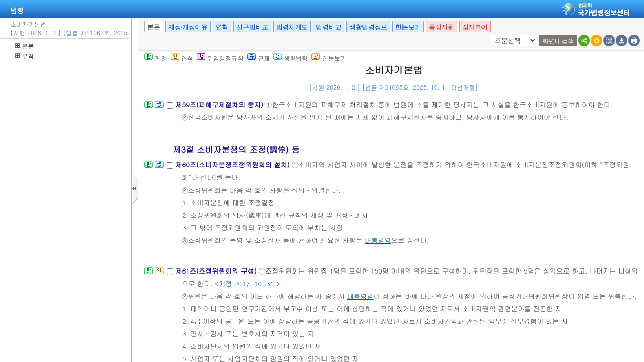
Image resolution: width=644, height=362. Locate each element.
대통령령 (378, 240)
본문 (24, 46)
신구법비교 (252, 27)
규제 (258, 58)
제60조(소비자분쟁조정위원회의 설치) (233, 165)
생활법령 (291, 58)
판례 (156, 58)
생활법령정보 (368, 27)
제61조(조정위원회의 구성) (217, 271)
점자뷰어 (475, 27)
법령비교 (329, 27)
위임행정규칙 (220, 58)
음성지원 (441, 27)
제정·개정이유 (188, 27)
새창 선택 (488, 35)
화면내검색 (558, 41)
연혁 (222, 27)
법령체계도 (292, 27)
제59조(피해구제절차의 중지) (220, 104)
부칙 (24, 56)
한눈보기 (408, 27)
